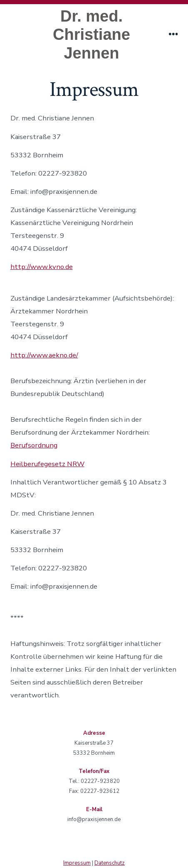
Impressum (77, 863)
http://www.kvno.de (42, 267)
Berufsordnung (34, 445)
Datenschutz (110, 863)
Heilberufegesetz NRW (47, 464)
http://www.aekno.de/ (44, 355)
